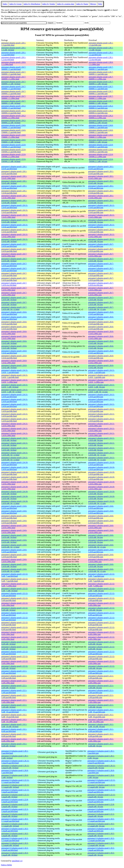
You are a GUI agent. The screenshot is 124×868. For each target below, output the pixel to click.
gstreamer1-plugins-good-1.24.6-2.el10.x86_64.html (14, 536)
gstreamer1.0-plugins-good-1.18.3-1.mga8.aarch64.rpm (101, 849)
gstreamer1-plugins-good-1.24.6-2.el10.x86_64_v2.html (14, 546)
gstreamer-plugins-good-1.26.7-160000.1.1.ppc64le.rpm (101, 92)
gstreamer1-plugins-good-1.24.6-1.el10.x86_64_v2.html (14, 570)
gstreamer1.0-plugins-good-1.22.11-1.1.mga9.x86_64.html (15, 786)
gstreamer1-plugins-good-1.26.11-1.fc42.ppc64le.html (15, 231)
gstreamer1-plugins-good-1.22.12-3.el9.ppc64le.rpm (101, 658)
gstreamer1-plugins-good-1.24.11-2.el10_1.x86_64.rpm (101, 386)
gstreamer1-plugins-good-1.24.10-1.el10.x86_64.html (15, 493)
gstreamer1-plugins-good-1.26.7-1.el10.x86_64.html (14, 299)
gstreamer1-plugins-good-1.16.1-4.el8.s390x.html (14, 740)
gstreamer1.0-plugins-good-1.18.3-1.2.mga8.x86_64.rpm (101, 844)
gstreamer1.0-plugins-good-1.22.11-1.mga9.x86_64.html (15, 796)
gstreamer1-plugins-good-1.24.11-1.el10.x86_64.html (15, 439)
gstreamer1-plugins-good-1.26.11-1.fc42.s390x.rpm (101, 236)
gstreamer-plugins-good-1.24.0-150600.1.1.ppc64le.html (14, 131)
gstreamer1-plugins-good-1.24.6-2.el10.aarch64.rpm (101, 507)
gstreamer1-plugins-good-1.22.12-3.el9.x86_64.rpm (101, 667)
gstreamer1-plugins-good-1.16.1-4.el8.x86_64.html (14, 745)
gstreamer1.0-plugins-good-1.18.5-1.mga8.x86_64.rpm (101, 835)
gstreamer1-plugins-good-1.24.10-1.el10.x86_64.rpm (101, 493)
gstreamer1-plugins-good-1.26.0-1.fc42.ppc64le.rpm (101, 357)
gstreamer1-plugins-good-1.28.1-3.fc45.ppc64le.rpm (101, 172)
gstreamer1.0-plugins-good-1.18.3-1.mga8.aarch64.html (15, 849)
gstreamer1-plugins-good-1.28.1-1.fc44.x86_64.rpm (101, 202)
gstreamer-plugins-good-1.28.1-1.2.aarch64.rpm (101, 54)
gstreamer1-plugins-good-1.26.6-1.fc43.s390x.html (14, 333)
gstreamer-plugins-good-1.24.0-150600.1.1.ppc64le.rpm (101, 131)
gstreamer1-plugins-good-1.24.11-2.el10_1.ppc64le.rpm (101, 376)
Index (5, 4)
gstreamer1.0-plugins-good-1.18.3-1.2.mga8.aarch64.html (15, 839)
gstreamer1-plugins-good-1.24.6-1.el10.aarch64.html (14, 551)
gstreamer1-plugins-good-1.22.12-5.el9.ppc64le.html (15, 599)
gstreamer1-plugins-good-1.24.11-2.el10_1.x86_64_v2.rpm (101, 391)
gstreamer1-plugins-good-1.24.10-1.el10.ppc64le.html (15, 473)
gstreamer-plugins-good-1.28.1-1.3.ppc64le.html (14, 44)
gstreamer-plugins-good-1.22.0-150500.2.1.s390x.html (14, 156)
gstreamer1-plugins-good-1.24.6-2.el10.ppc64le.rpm (101, 517)
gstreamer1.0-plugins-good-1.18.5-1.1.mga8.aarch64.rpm (101, 820)
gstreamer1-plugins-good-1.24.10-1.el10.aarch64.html (15, 464)
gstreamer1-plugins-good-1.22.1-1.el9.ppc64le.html (14, 696)
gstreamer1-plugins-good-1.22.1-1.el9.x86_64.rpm (101, 706)
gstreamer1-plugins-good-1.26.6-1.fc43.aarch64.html (14, 313)
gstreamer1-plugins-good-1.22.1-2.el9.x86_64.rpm (101, 687)
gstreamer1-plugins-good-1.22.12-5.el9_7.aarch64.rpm (101, 575)
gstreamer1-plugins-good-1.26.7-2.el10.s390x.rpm (101, 255)
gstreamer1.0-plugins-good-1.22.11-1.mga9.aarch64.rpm (101, 791)
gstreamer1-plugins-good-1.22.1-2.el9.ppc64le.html (14, 677)
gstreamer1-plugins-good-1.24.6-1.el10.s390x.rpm (101, 561)
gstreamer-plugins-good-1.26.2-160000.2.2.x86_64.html (14, 122)
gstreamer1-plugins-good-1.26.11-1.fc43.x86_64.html (15, 221)
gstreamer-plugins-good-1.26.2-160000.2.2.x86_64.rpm (101, 122)
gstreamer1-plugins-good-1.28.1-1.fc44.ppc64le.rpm (101, 192)
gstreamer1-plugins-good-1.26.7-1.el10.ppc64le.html (14, 274)
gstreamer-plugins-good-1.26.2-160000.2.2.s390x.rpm (101, 117)
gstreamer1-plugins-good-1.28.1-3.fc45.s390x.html (14, 177)
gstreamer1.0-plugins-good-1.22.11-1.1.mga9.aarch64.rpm (101, 781)
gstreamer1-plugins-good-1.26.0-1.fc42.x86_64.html (14, 367)
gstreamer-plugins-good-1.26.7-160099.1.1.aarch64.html (14, 68)
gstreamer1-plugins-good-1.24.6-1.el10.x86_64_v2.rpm (101, 570)
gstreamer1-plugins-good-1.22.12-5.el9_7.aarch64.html (15, 575)
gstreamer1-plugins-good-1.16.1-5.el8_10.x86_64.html (14, 725)
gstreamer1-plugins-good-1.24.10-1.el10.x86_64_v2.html (15, 502)
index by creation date (66, 4)
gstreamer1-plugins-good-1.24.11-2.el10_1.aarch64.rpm (101, 371)
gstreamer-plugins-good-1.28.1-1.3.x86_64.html (14, 49)
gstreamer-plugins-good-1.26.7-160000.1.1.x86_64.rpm (101, 102)
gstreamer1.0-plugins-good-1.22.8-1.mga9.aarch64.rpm (101, 801)
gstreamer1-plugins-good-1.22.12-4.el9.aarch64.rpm (101, 614)
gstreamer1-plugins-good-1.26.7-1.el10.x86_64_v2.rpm (101, 308)
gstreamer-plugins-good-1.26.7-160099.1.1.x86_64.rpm (101, 83)
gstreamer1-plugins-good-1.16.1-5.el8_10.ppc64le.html (14, 716)
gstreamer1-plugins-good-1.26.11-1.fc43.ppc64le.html (15, 211)
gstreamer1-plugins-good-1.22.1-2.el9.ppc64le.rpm (101, 677)
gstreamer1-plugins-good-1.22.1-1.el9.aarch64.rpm (101, 692)
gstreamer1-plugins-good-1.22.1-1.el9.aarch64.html (14, 692)
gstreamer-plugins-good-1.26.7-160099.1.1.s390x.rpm (101, 78)
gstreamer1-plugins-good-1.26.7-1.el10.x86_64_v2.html (14, 308)
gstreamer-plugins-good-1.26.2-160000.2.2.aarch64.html (14, 107)
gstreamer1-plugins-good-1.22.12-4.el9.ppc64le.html (15, 624)
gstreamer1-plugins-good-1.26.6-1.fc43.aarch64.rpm (101, 313)
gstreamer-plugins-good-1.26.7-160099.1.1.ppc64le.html (14, 73)
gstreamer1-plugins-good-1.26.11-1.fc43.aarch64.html (15, 206)
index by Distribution (32, 4)
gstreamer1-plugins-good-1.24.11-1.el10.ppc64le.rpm (101, 410)
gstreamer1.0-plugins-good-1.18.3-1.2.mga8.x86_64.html (15, 844)
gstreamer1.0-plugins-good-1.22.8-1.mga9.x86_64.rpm (101, 805)
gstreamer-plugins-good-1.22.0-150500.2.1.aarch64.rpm (101, 146)
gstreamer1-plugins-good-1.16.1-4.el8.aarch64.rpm (101, 730)
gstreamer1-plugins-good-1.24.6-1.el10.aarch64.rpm (101, 551)
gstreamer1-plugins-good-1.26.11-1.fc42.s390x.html (15, 236)
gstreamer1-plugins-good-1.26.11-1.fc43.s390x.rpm (101, 216)
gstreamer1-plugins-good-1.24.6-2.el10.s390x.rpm (101, 527)
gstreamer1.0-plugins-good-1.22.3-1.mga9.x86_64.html (15, 815)
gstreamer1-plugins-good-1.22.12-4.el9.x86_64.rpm (101, 643)
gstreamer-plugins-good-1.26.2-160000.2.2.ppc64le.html (14, 112)
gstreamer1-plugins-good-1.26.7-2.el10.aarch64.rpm (101, 245)
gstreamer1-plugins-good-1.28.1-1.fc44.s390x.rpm (101, 197)
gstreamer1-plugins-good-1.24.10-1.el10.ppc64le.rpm (101, 473)
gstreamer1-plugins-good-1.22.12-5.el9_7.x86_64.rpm (101, 590)
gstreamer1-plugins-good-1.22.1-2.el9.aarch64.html (14, 672)
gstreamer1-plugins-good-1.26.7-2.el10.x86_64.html (14, 260)
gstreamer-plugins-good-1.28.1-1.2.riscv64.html (14, 59)
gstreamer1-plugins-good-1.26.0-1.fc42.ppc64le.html (14, 357)
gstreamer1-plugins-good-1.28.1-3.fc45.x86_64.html (14, 182)
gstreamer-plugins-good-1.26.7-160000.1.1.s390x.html (14, 97)
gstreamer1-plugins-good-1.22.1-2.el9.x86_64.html (14, 687)
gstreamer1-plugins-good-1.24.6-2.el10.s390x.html (14, 527)
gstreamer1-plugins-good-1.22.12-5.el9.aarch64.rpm (101, 594)
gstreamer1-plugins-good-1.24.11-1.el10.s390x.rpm (101, 425)
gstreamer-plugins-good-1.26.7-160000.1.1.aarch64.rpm (101, 88)
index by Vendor (49, 4)
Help (100, 4)
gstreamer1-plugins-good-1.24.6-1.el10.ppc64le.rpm (101, 556)
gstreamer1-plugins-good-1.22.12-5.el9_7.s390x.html (15, 585)
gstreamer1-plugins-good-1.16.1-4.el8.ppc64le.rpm (101, 735)
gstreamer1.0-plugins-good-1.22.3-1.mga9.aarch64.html (15, 810)
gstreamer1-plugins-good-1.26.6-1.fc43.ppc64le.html (14, 323)
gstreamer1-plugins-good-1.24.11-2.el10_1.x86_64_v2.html (15, 391)
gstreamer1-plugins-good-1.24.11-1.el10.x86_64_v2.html (15, 454)
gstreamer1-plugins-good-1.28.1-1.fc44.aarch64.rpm (101, 187)
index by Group (15, 4)
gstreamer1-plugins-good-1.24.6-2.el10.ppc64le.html (14, 517)
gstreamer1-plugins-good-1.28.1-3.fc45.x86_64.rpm (101, 182)
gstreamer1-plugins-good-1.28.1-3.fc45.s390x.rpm (101, 177)
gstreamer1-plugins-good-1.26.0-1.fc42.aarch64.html (14, 352)
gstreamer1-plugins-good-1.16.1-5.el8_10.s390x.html (14, 721)
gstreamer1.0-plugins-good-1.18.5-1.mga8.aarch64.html (15, 830)
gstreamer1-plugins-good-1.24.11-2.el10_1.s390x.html (15, 381)
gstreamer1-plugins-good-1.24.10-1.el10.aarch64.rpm (101, 464)
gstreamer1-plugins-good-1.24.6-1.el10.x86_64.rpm (101, 565)
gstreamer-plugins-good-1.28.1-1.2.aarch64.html (14, 54)
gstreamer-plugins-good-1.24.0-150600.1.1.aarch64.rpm (101, 126)
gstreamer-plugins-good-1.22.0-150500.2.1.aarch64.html (14, 146)
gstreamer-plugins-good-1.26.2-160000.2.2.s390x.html (14, 117)
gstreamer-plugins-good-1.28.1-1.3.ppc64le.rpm (101, 44)
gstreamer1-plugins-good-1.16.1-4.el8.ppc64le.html (14, 735)
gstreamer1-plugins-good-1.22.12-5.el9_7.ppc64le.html (15, 580)
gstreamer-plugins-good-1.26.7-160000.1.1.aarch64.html (14, 88)
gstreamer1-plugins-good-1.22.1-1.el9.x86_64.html (14, 706)
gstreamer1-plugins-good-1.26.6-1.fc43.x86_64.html (14, 342)
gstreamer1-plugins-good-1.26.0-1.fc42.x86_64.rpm (101, 367)
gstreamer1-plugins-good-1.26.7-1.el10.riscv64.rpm (101, 284)
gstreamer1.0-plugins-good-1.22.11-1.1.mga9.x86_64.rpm (101, 786)
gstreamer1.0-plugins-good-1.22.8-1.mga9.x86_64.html (15, 805)
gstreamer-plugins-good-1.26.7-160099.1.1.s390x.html (14, 78)
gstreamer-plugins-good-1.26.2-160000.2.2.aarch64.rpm (101, 107)
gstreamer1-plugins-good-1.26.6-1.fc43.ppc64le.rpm (101, 323)
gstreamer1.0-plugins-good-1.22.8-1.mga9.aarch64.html (15, 801)
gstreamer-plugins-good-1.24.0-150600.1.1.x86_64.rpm (101, 141)
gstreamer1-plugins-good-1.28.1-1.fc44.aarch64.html (14, 187)
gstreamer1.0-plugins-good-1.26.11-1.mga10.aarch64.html (15, 762)
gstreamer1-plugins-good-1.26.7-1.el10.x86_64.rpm (101, 299)
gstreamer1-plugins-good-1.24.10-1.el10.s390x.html (15, 483)
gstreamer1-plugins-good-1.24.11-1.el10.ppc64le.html (15, 410)
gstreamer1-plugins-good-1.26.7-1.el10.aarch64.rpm (101, 265)
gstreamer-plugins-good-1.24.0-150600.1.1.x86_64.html (14, 141)
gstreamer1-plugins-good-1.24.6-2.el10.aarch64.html (14, 507)
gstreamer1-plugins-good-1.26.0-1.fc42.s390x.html (14, 362)
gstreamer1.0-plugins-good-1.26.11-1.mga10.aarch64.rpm (101, 762)
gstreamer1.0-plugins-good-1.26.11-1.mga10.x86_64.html (15, 767)
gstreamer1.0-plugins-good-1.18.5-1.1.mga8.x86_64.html (15, 825)
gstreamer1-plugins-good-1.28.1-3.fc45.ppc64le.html (14, 172)
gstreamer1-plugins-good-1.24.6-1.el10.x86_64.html (14, 565)
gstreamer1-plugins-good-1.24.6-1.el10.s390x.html (14, 561)
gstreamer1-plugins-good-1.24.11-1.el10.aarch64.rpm (101, 396)
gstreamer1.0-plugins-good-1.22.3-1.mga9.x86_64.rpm (101, 815)
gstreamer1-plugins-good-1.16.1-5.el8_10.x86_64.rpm (101, 725)
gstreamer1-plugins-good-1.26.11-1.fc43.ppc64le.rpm (101, 211)
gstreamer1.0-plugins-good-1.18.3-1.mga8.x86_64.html (15, 854)
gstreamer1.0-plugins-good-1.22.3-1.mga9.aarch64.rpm (101, 810)
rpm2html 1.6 (17, 861)
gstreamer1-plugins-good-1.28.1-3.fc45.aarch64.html (14, 168)
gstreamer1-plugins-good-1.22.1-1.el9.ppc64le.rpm (101, 696)
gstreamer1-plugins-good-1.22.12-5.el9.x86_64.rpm (101, 609)
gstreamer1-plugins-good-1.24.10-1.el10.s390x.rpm (101, 483)
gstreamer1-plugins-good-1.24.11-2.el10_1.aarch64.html (15, 371)
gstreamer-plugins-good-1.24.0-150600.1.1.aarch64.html (14, 126)
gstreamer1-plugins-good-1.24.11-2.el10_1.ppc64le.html (15, 376)
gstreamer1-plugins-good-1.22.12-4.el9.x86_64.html (15, 643)
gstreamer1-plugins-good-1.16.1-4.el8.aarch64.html (14, 730)
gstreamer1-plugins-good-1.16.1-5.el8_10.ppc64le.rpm (101, 716)
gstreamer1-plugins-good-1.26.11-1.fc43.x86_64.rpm (101, 221)
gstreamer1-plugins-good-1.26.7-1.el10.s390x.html (14, 289)
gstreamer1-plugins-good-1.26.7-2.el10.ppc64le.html (14, 250)
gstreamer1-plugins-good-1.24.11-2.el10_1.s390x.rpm (101, 381)
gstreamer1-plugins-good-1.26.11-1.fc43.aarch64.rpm (101, 206)
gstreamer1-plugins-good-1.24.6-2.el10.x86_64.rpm (101, 536)
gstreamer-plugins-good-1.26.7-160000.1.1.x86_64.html (14, 102)
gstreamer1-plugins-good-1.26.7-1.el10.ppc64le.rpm (101, 274)
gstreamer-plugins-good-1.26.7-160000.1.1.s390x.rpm (101, 97)
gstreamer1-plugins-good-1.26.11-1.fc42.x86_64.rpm (101, 240)
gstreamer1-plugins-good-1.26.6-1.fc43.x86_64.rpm (101, 342)
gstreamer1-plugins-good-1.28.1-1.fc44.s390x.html (14, 197)
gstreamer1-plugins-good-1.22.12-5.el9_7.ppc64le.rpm (101, 580)
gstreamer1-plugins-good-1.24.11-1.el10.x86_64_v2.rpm (101, 454)
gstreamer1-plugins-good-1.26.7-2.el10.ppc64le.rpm (101, 250)
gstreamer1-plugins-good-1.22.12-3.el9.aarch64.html (15, 653)
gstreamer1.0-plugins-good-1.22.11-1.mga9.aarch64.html (15, 791)
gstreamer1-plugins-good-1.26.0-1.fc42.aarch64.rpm (101, 352)
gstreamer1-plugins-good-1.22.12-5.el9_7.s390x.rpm (101, 585)
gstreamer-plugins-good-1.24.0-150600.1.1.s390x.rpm (101, 136)
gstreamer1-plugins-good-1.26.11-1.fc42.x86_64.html (15, 240)
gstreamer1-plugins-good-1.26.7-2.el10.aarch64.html (14, 245)
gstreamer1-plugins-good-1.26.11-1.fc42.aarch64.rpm (101, 226)
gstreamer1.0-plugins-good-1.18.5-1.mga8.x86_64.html (15, 835)
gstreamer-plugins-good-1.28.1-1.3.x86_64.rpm (101, 49)
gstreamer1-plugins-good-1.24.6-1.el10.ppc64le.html (14, 556)
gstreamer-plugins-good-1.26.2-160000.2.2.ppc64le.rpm (101, 112)
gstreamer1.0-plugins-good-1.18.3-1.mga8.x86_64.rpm (101, 854)
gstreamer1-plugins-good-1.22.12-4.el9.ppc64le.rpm (101, 624)
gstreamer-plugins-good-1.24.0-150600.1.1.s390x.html (14, 136)
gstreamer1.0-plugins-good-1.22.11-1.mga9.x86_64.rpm (101, 796)
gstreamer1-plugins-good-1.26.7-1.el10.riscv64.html (14, 284)
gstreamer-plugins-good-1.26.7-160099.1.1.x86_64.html (14, 83)
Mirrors (93, 4)
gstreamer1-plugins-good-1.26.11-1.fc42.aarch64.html (15, 226)
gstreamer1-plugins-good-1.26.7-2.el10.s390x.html (14, 255)
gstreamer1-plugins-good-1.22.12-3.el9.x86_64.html (15, 667)
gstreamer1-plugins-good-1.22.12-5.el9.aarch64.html (15, 594)
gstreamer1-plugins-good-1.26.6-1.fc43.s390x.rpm (101, 333)
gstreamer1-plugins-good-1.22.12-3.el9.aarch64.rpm (101, 653)
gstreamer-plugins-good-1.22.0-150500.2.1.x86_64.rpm (101, 160)
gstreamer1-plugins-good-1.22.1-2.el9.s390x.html (14, 682)
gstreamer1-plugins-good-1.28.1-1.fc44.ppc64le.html (14, 192)
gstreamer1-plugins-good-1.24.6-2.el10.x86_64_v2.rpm (101, 546)
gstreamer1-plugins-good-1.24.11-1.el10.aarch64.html (15, 396)
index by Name (82, 4)
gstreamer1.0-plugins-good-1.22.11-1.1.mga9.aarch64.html (15, 781)
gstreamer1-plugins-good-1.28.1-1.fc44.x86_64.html (14, 202)
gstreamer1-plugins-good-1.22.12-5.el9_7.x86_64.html (15, 590)
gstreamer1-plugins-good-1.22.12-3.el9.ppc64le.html (15, 658)
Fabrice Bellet (6, 865)
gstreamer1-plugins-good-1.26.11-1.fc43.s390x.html (15, 216)
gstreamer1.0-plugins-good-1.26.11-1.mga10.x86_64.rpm (101, 767)
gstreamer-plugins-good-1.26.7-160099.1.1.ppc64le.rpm (101, 73)
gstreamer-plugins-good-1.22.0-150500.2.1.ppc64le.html (14, 151)
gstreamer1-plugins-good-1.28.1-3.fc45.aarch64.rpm (101, 168)
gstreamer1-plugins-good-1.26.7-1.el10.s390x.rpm (101, 289)
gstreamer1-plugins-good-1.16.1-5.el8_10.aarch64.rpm (101, 711)
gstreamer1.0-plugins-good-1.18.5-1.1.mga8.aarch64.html (15, 820)
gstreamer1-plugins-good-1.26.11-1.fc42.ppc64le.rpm (101, 231)
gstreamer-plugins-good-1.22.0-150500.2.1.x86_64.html (14, 160)
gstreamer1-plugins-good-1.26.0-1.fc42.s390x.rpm (101, 362)
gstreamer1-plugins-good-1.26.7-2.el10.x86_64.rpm (101, 260)
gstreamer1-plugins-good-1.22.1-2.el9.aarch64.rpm (101, 672)
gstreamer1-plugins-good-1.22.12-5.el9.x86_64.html (15, 609)
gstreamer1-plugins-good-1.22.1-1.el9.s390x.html (14, 701)
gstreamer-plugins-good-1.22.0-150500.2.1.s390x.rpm (101, 156)
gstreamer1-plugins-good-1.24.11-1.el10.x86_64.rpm (101, 439)
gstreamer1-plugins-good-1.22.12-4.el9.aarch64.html (15, 614)
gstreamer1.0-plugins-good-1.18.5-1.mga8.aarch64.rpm (101, 830)
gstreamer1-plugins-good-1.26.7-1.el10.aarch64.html (14, 265)
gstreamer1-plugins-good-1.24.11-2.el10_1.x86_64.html (15, 386)
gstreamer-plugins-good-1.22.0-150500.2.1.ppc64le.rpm (101, 151)
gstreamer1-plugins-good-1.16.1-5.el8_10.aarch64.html (14, 711)
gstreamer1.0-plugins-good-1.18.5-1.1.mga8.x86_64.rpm (101, 825)
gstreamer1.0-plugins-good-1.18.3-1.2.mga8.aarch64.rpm (101, 839)
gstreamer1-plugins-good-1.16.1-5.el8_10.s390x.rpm (101, 721)
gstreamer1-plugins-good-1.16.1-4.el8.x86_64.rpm (101, 745)
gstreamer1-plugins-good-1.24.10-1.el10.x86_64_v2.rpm (101, 502)
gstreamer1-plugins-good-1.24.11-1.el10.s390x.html (15, 425)
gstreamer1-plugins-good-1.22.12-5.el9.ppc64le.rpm (101, 599)
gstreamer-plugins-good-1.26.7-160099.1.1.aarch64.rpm (101, 68)
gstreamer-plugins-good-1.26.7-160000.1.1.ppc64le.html (14, 92)
